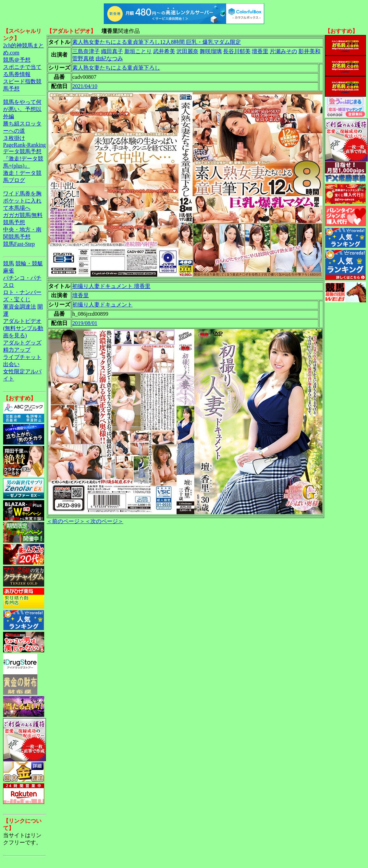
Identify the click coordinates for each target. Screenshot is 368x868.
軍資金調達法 (20, 307)
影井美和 (309, 51)
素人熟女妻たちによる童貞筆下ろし (116, 68)
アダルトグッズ (22, 343)
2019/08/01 (85, 323)
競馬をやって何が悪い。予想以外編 (22, 109)
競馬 (9, 263)
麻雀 (9, 271)
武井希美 (164, 51)
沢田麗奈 (187, 51)
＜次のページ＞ (104, 521)
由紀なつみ (109, 58)
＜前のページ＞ (66, 521)
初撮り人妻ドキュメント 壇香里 (111, 286)
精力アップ (17, 350)
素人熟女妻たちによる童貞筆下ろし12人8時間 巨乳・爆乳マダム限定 (157, 42)
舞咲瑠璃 (211, 51)
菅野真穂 (83, 58)
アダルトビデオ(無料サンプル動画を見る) (23, 328)
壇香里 (260, 51)
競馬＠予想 (17, 60)
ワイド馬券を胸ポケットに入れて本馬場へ (22, 201)
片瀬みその (283, 51)
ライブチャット (22, 357)
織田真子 (112, 51)
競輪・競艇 (29, 263)
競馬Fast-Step (19, 244)
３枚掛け (14, 138)
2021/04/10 (85, 86)
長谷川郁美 (237, 51)
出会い (11, 364)
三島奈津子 (86, 51)
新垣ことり (138, 51)
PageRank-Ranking (24, 145)
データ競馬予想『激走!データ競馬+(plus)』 (23, 159)
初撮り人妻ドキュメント (102, 305)
